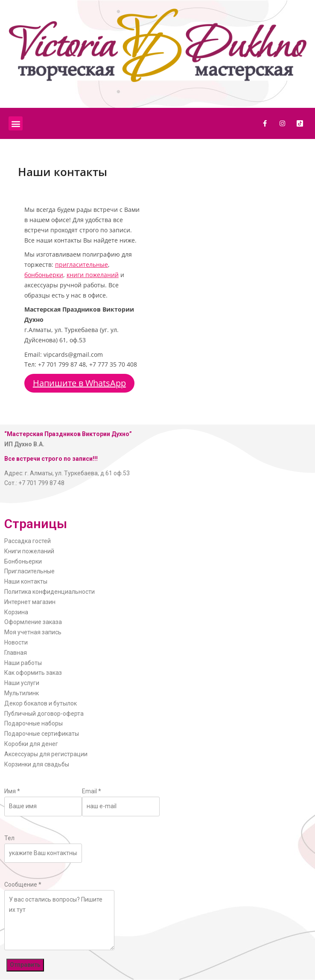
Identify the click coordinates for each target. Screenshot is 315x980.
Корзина (16, 612)
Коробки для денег (31, 744)
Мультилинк (22, 693)
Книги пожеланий (29, 551)
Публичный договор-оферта (44, 714)
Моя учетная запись (33, 632)
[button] (16, 123)
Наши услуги (22, 683)
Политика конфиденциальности (50, 592)
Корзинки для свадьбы (37, 764)
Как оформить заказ (33, 673)
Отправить (25, 965)
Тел (9, 838)
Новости (16, 642)
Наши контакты (26, 581)
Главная (16, 653)
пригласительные (82, 265)
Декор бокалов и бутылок (41, 703)
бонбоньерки (44, 275)
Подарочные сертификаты (42, 734)
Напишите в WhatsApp (79, 383)
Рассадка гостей (28, 541)
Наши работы (23, 663)
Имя (12, 791)
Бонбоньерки (23, 561)
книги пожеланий (93, 275)
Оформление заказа (33, 622)
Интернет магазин (30, 602)
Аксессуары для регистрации (46, 754)
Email (92, 791)
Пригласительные (29, 571)
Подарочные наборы (34, 723)
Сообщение (23, 885)
